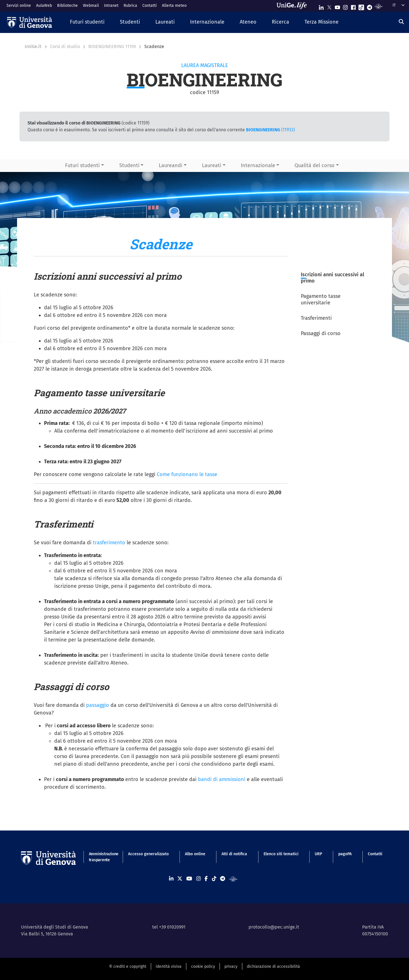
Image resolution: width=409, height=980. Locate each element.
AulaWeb (44, 6)
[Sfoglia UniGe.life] (294, 6)
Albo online (195, 854)
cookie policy (203, 966)
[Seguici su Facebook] (353, 6)
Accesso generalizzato (148, 854)
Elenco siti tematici (281, 854)
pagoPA (345, 854)
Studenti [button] (129, 165)
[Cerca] (401, 22)
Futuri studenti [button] (82, 165)
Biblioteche (67, 6)
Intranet (111, 6)
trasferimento (109, 543)
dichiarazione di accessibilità (273, 966)
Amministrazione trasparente (100, 857)
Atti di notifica (234, 854)
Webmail (91, 6)
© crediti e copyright (128, 966)
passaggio (98, 705)
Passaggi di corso (321, 333)
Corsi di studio (65, 46)
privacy (231, 966)
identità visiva (169, 966)
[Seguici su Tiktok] (361, 6)
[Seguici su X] (329, 6)
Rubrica (130, 6)
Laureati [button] (212, 165)
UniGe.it (33, 46)
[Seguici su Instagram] (345, 6)
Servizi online (19, 6)
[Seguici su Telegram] (370, 6)
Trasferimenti (316, 318)
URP (318, 854)
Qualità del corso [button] (315, 165)
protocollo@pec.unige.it (274, 927)
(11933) (270, 130)
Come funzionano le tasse (187, 474)
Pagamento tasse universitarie (321, 299)
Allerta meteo (174, 6)
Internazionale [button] (258, 165)
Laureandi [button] (171, 165)
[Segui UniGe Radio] (378, 6)
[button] (87, 22)
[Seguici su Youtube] (337, 6)
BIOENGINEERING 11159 (112, 46)
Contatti (150, 6)
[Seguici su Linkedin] (321, 6)
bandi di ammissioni (222, 779)
